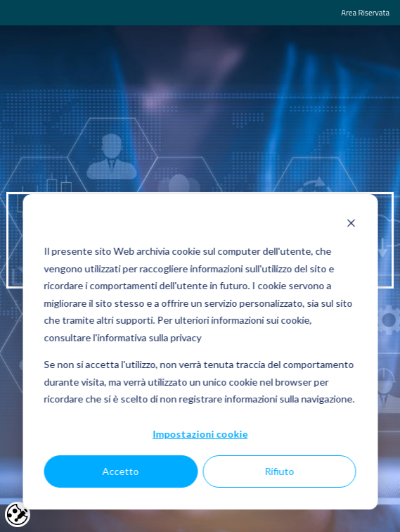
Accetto (121, 471)
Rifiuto (279, 471)
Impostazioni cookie (200, 434)
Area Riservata (365, 12)
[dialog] (200, 352)
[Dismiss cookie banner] (351, 225)
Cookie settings (18, 514)
